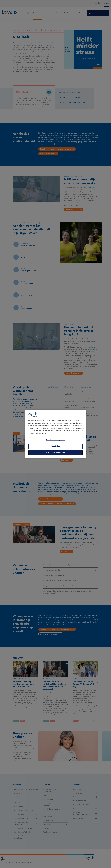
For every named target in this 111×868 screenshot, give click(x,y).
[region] (55, 434)
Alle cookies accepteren (55, 453)
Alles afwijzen (55, 446)
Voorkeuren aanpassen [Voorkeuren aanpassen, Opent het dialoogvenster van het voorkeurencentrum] (55, 440)
